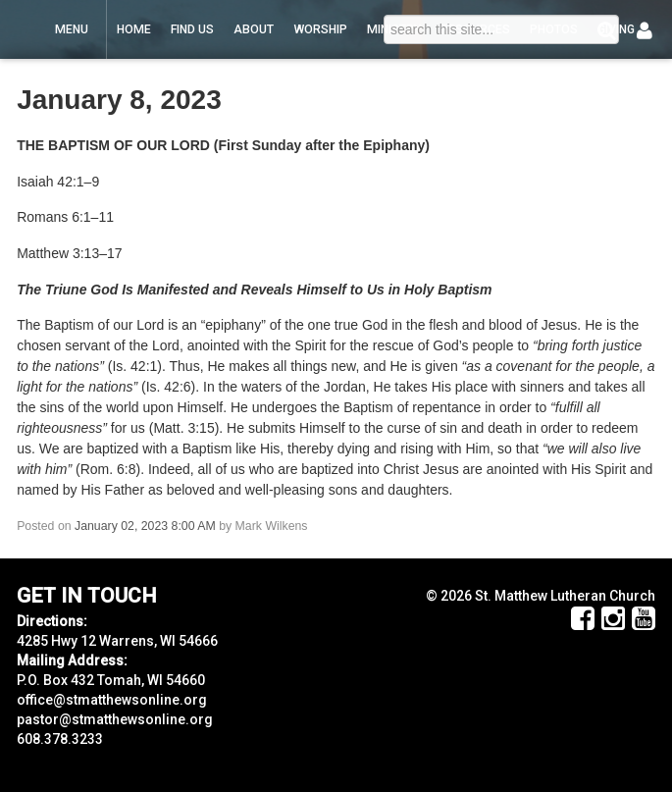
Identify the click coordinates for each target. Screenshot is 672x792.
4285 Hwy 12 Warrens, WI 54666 (117, 641)
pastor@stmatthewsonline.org (115, 719)
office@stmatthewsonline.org (112, 700)
